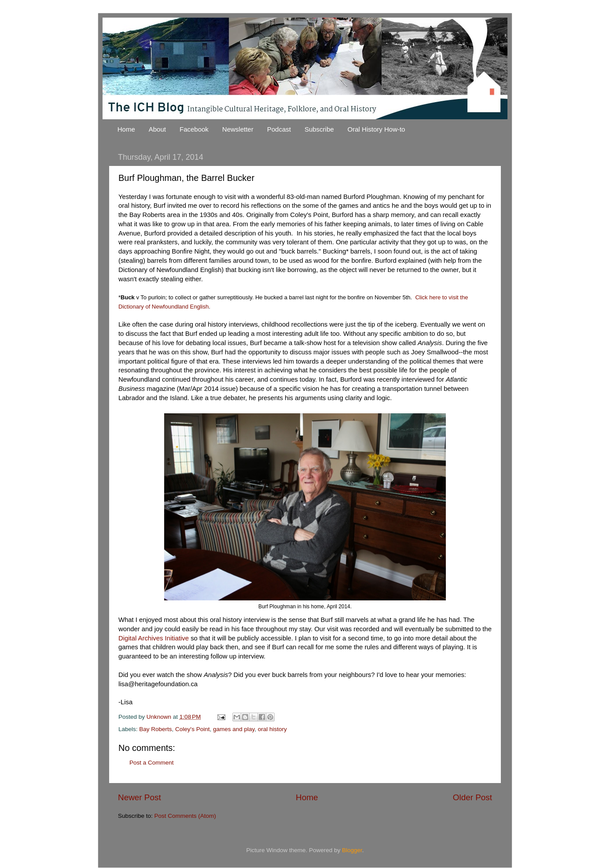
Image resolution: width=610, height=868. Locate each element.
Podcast (279, 129)
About (157, 129)
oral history (272, 729)
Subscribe (319, 129)
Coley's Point (192, 729)
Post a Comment (152, 763)
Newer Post (140, 797)
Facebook (194, 129)
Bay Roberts (155, 729)
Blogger (352, 850)
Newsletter (238, 129)
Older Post (472, 797)
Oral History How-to (377, 129)
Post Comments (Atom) (185, 816)
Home (126, 129)
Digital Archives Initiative (154, 638)
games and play (234, 729)
